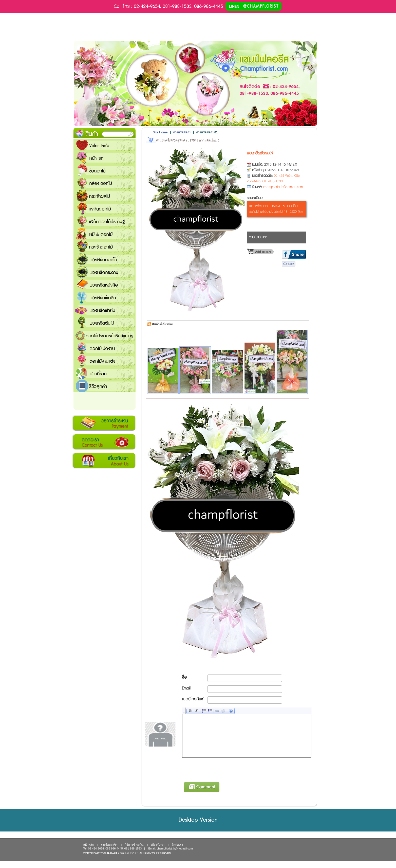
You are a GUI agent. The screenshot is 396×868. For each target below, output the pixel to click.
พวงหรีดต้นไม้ (105, 323)
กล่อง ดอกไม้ (105, 183)
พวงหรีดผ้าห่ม (105, 310)
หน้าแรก (105, 158)
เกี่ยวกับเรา (104, 461)
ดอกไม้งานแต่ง (105, 361)
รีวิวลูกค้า (105, 386)
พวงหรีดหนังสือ (105, 285)
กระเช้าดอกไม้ (105, 246)
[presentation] (221, 769)
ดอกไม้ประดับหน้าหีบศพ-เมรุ (105, 335)
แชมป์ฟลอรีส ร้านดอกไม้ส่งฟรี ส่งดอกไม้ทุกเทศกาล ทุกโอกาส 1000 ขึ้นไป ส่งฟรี (105, 373)
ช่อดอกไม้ (105, 170)
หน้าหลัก (88, 845)
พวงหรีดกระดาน (105, 272)
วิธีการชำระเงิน (104, 423)
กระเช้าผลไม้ (105, 196)
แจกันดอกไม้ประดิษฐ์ (105, 221)
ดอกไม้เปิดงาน (105, 348)
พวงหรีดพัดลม (105, 297)
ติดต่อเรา (104, 442)
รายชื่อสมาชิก (109, 845)
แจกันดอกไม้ (105, 208)
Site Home (160, 132)
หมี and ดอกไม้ (105, 234)
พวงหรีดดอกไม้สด (105, 259)
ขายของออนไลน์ (128, 853)
